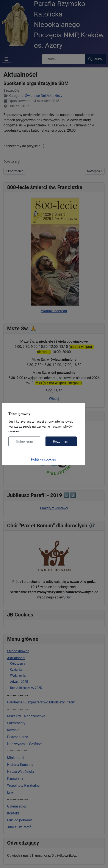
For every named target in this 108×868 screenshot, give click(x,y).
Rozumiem (61, 441)
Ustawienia (24, 441)
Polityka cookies (44, 459)
